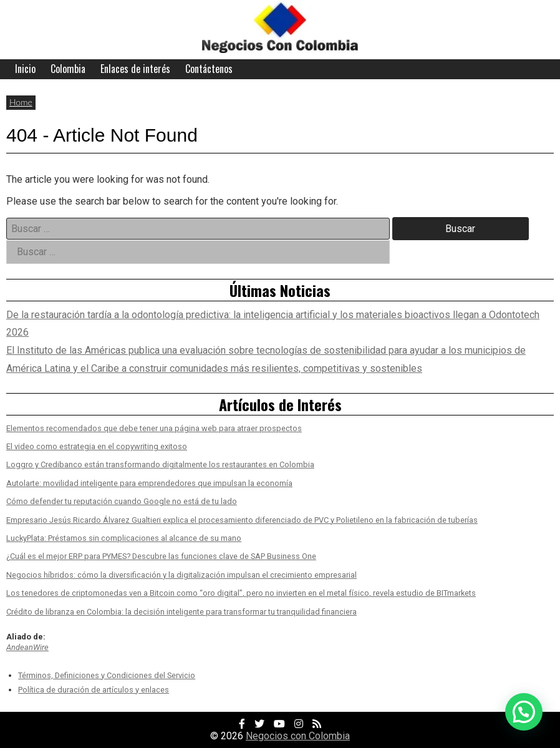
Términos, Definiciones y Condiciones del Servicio (107, 675)
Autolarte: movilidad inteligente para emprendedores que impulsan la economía (149, 483)
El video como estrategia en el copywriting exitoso (97, 446)
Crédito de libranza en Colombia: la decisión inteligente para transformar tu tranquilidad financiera (181, 612)
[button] (524, 712)
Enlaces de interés (135, 69)
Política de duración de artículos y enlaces (94, 690)
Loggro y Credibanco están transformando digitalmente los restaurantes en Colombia (160, 464)
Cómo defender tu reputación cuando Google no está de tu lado (122, 501)
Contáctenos (209, 69)
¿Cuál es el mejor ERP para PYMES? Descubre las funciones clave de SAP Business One (161, 556)
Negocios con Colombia (298, 736)
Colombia (68, 69)
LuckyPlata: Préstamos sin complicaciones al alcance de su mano (124, 538)
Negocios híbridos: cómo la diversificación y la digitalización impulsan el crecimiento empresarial (181, 575)
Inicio (25, 69)
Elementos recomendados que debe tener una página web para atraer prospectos (154, 428)
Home (21, 102)
